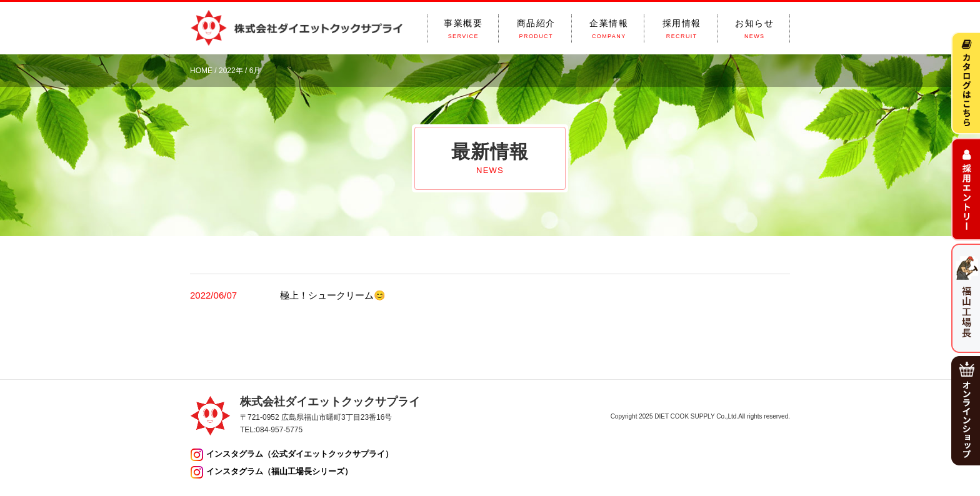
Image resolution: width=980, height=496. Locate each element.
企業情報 (609, 29)
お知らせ (754, 29)
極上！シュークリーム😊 (333, 295)
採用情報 (682, 29)
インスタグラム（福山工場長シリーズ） (279, 471)
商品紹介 (536, 29)
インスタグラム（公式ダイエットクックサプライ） (300, 454)
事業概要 (463, 29)
